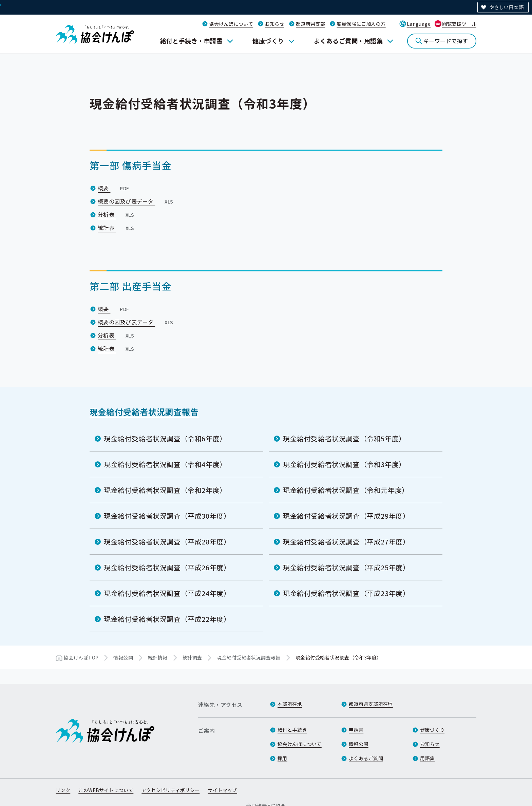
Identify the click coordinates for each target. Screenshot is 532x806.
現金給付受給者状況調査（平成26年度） (167, 567)
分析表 (117, 214)
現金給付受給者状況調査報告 (144, 412)
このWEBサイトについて (106, 790)
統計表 (117, 228)
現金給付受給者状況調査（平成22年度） (167, 619)
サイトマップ (222, 790)
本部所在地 (290, 704)
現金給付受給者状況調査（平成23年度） (346, 593)
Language (419, 24)
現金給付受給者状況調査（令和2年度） (165, 490)
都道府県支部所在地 (371, 704)
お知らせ (274, 24)
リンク (63, 790)
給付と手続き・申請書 (192, 41)
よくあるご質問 (366, 758)
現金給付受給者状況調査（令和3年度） (344, 464)
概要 (114, 188)
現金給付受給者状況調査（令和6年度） (165, 438)
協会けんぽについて (231, 24)
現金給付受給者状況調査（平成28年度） (167, 542)
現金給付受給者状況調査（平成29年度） (346, 516)
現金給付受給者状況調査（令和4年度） (165, 464)
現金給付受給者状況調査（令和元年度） (346, 490)
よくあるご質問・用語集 (348, 41)
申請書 (356, 730)
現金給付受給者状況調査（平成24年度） (167, 593)
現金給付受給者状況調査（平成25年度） (346, 567)
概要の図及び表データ (136, 201)
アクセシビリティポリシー (170, 790)
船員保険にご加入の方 (361, 24)
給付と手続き (292, 730)
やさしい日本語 (506, 7)
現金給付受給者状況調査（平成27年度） (346, 542)
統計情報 (158, 657)
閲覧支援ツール (459, 24)
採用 (282, 758)
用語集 (427, 758)
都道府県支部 (311, 24)
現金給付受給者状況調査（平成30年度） (167, 516)
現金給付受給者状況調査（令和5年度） (344, 438)
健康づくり (268, 41)
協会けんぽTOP (81, 657)
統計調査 (192, 657)
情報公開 (123, 657)
